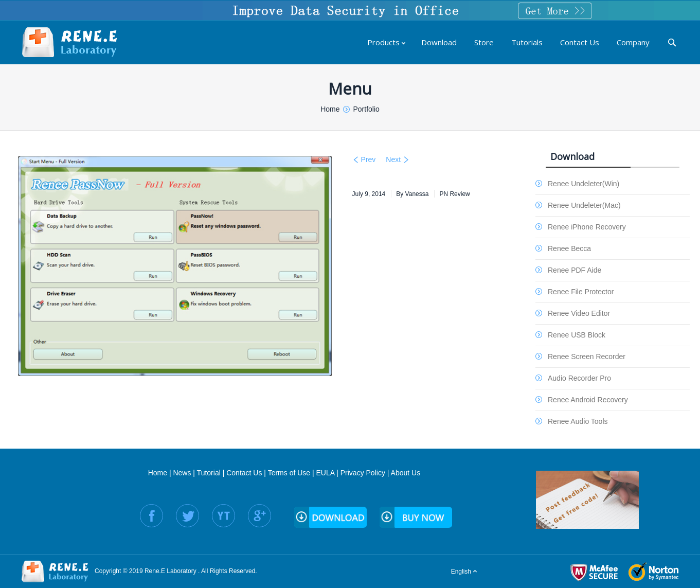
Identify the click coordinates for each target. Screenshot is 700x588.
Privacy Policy (363, 473)
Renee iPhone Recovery (587, 227)
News (182, 473)
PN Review (454, 194)
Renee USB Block (577, 335)
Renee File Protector (581, 292)
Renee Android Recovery (588, 400)
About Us (406, 473)
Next (393, 159)
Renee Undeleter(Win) (584, 184)
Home (158, 473)
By (412, 194)
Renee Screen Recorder (587, 357)
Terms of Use (289, 473)
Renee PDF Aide (575, 270)
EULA (326, 473)
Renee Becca (569, 248)
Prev (369, 159)
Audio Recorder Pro (579, 378)
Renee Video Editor (579, 313)
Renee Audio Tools (578, 421)
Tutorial (209, 473)
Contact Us (244, 473)
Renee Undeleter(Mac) (584, 205)
